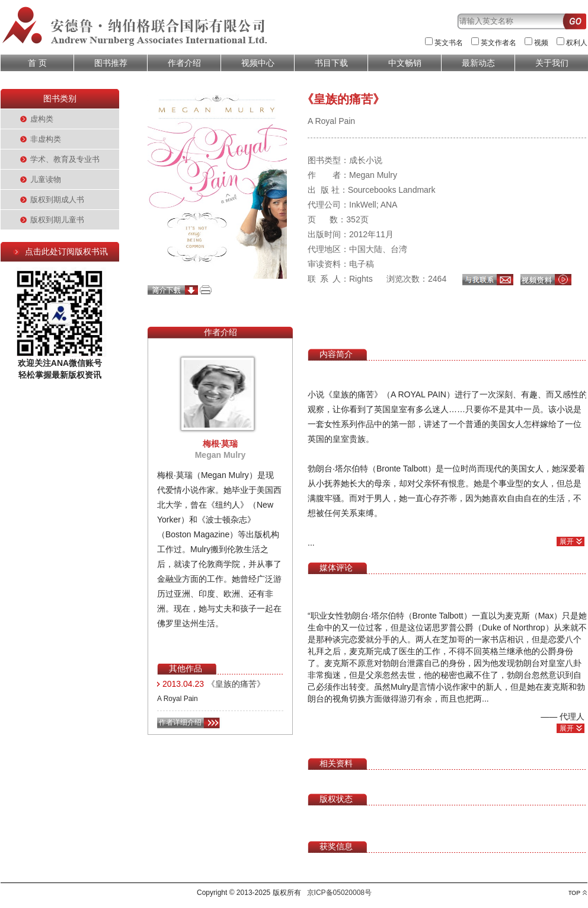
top (578, 893)
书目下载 (331, 63)
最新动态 (478, 63)
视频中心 (258, 63)
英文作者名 (498, 43)
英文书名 (449, 43)
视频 (541, 43)
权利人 (577, 43)
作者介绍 (184, 63)
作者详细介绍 (180, 722)
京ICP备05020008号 (339, 893)
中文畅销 (405, 63)
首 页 (37, 63)
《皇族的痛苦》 (236, 684)
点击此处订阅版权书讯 (66, 251)
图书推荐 (111, 63)
